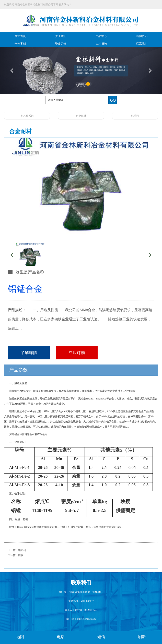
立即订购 (77, 353)
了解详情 (29, 353)
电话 (61, 637)
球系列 (135, 116)
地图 (20, 637)
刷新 (142, 637)
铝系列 (22, 550)
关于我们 (61, 36)
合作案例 (20, 44)
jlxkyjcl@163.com (86, 619)
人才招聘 (101, 44)
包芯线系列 (27, 116)
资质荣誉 (61, 44)
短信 (101, 637)
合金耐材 (81, 116)
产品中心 (101, 36)
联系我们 (142, 44)
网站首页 (20, 36)
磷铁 (21, 555)
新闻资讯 (142, 36)
